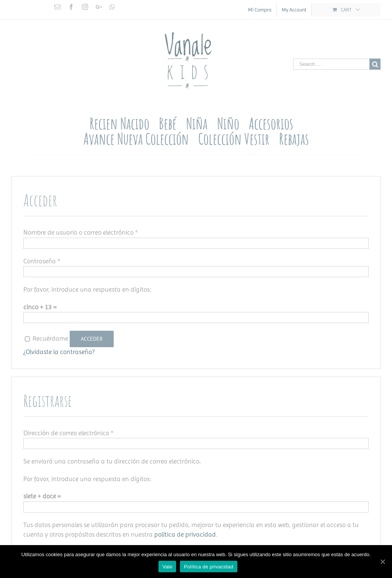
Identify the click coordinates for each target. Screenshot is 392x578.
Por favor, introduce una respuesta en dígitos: (87, 289)
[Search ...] (331, 64)
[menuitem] (260, 10)
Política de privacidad (208, 567)
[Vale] (382, 562)
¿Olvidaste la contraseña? (59, 352)
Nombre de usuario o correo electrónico (81, 232)
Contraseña (42, 261)
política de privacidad (185, 534)
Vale (167, 567)
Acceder (92, 339)
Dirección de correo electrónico (68, 433)
